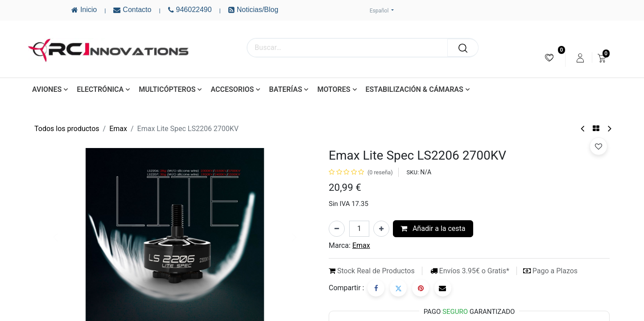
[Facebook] (376, 288)
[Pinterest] (421, 288)
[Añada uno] (381, 229)
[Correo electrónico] (443, 288)
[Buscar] (463, 48)
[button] (599, 146)
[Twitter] (398, 288)
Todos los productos (67, 129)
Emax (118, 129)
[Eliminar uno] (337, 229)
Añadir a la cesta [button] (433, 228)
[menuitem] (549, 58)
